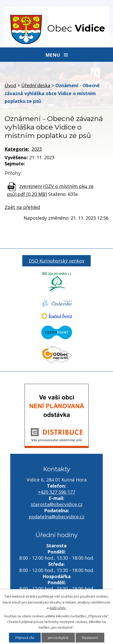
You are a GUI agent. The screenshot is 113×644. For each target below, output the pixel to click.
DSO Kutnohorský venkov (57, 261)
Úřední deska (36, 85)
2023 (37, 149)
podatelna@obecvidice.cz (57, 517)
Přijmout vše (25, 638)
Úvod (10, 85)
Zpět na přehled (22, 207)
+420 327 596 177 (57, 492)
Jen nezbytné (58, 638)
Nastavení (90, 638)
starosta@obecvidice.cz (57, 504)
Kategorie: (17, 149)
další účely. (58, 608)
